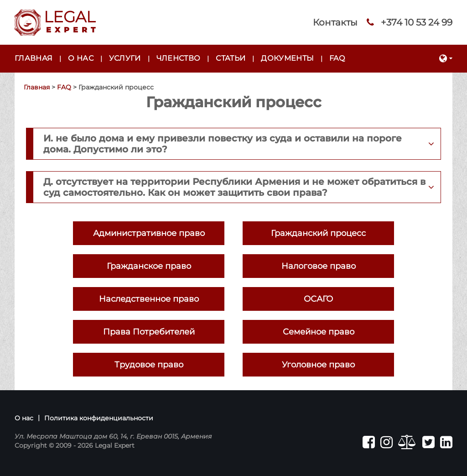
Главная (34, 58)
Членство (179, 58)
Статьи (231, 58)
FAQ (337, 58)
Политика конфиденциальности (99, 418)
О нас (81, 58)
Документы (287, 58)
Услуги (125, 58)
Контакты (335, 22)
